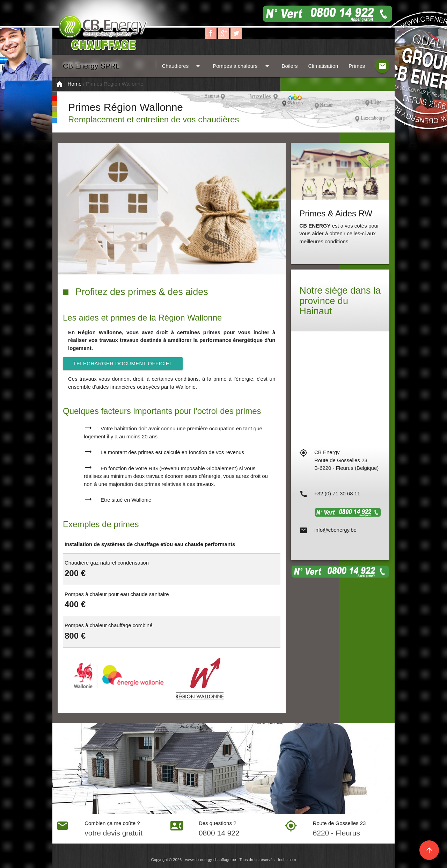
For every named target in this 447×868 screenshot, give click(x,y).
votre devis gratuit (113, 833)
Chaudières (182, 66)
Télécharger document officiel (124, 363)
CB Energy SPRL (91, 66)
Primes (357, 66)
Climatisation (323, 66)
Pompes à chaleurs (242, 66)
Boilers (290, 66)
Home (75, 84)
